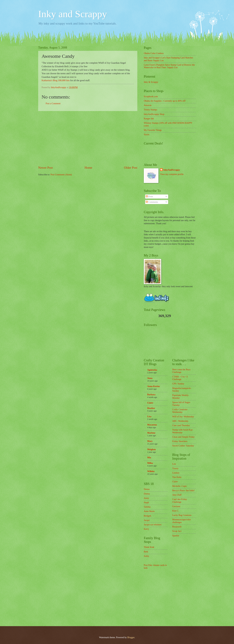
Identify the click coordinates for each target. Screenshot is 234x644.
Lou (174, 464)
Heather (151, 408)
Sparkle (176, 536)
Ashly (146, 556)
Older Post (131, 168)
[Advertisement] (88, 138)
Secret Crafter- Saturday (183, 446)
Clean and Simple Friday (183, 437)
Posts (149, 197)
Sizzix (147, 134)
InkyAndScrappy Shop (154, 114)
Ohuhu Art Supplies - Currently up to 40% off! (165, 101)
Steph (146, 503)
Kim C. (176, 511)
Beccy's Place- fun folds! (183, 491)
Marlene (151, 433)
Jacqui (147, 520)
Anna (150, 378)
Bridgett (147, 516)
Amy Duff (177, 495)
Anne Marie (149, 511)
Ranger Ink (149, 119)
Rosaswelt (177, 527)
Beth (146, 552)
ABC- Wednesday (180, 421)
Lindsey (176, 473)
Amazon (148, 105)
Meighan (151, 449)
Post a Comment (53, 103)
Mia (149, 458)
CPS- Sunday (178, 384)
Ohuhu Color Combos (154, 53)
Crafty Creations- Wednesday (180, 411)
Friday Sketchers (180, 441)
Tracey (175, 468)
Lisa (149, 416)
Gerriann (176, 506)
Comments (152, 202)
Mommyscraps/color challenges (182, 521)
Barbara (151, 395)
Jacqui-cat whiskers (153, 525)
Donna (147, 494)
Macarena (152, 425)
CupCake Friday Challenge (180, 501)
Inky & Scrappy (151, 82)
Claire (150, 403)
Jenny (146, 498)
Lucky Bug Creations (182, 515)
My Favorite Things (153, 130)
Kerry (146, 529)
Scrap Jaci (177, 531)
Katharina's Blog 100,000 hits (56, 80)
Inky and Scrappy (73, 14)
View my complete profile (172, 174)
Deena (147, 489)
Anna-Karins (153, 386)
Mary (150, 441)
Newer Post (45, 168)
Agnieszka (152, 370)
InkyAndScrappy (172, 170)
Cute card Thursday (181, 425)
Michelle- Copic (180, 486)
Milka (150, 463)
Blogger (131, 637)
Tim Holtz (177, 477)
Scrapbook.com (151, 97)
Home (88, 168)
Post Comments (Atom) (61, 175)
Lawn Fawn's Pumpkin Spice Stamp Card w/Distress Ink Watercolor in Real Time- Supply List (169, 66)
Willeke (151, 471)
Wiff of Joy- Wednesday (183, 417)
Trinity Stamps (150, 110)
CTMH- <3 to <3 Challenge (180, 378)
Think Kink (149, 547)
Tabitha (147, 507)
